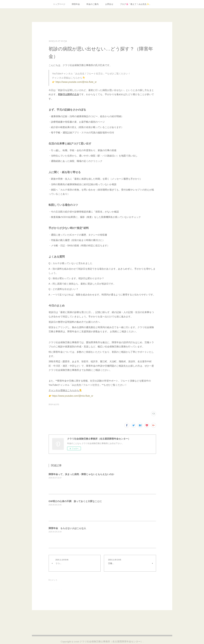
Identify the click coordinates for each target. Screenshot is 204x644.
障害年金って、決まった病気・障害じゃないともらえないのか (81, 474)
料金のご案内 (93, 4)
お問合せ (109, 4)
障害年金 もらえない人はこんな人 (67, 528)
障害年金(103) (54, 404)
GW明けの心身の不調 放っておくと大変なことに (75, 501)
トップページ (59, 4)
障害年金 (76, 4)
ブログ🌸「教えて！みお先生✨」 (135, 4)
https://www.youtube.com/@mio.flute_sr (76, 82)
